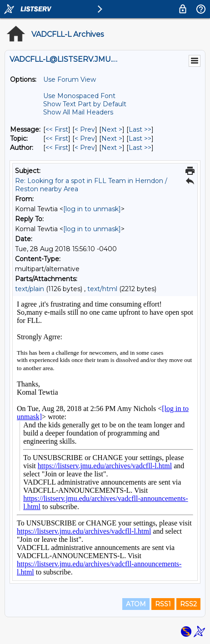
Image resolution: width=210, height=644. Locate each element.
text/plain (30, 289)
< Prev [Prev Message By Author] (85, 148)
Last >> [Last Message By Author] (140, 148)
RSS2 (188, 604)
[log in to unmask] (92, 209)
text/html (102, 289)
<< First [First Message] (57, 129)
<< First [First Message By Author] (57, 148)
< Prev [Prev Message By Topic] (85, 139)
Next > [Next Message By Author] (112, 148)
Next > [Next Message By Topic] (112, 139)
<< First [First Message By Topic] (57, 139)
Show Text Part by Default (85, 104)
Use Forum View (70, 79)
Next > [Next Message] (112, 129)
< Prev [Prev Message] (85, 129)
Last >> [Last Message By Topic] (140, 139)
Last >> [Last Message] (140, 129)
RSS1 (163, 604)
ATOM (136, 604)
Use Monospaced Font (79, 96)
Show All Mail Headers (78, 112)
